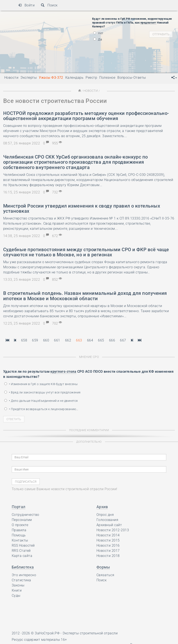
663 (79, 340)
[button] (174, 78)
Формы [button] (103, 567)
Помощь (19, 535)
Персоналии (22, 519)
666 (112, 340)
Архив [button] (102, 506)
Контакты (20, 540)
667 (123, 340)
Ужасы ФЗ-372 (51, 78)
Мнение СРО (89, 357)
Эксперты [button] (29, 78)
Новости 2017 (108, 550)
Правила (19, 530)
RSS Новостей (23, 545)
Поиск (49, 5)
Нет (98, 33)
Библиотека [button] (23, 567)
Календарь (74, 78)
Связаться (105, 575)
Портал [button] (19, 506)
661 (57, 340)
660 (46, 340)
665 (101, 340)
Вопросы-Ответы (132, 78)
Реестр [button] (91, 78)
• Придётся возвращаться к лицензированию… (41, 409)
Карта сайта (22, 555)
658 (24, 340)
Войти (26, 5)
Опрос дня (105, 514)
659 (35, 340)
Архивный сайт (109, 525)
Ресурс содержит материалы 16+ (39, 639)
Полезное (107, 78)
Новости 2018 (108, 555)
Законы (18, 585)
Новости (90, 91)
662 (68, 340)
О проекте (20, 525)
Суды (16, 595)
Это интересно (24, 575)
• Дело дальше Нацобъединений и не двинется (41, 400)
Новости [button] (11, 78)
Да (98, 39)
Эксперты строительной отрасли (90, 633)
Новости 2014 (108, 535)
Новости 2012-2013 (113, 530)
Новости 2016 (108, 545)
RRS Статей (21, 550)
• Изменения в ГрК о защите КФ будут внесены (41, 384)
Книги (17, 590)
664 (90, 340)
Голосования (107, 519)
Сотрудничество (26, 514)
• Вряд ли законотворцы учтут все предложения (42, 392)
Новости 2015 (108, 540)
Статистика (21, 580)
